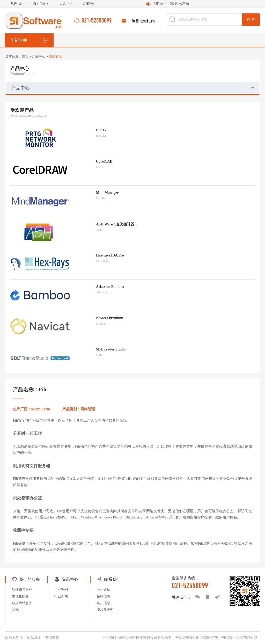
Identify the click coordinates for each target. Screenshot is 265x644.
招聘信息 (104, 596)
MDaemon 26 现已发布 (171, 4)
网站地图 (34, 638)
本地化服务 (20, 596)
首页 (25, 56)
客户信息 (104, 603)
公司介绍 (104, 590)
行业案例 (61, 590)
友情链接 (52, 638)
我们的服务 (41, 4)
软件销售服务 (22, 590)
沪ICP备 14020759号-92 (239, 638)
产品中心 (16, 4)
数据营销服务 (22, 603)
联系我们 (89, 4)
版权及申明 (105, 610)
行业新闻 (61, 596)
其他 (15, 610)
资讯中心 (66, 4)
